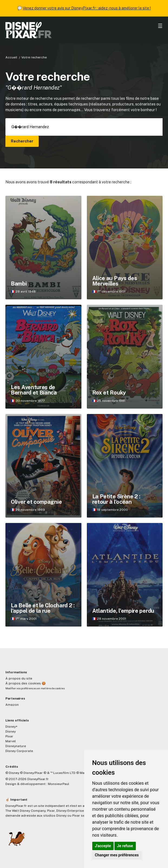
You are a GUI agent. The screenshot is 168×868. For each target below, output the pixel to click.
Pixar (9, 736)
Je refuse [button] (125, 846)
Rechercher (22, 141)
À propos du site (19, 678)
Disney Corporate (19, 751)
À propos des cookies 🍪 (26, 683)
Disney (11, 731)
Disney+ (11, 727)
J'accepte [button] (103, 846)
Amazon (12, 705)
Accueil (11, 57)
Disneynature (16, 746)
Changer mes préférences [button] (117, 855)
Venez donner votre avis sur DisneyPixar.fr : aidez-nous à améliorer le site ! (87, 8)
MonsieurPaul (59, 784)
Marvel (11, 741)
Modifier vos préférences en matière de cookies (35, 688)
